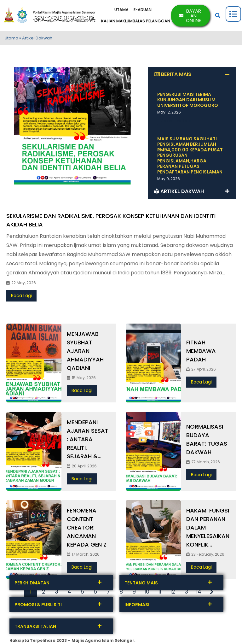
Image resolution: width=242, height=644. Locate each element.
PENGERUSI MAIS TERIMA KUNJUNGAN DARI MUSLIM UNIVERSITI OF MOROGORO (188, 101)
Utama (12, 40)
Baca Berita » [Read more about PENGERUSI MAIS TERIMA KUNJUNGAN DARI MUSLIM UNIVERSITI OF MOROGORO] (176, 122)
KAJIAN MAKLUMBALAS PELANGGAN (139, 21)
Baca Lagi (21, 297)
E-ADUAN (147, 11)
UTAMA (123, 11)
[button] (219, 16)
